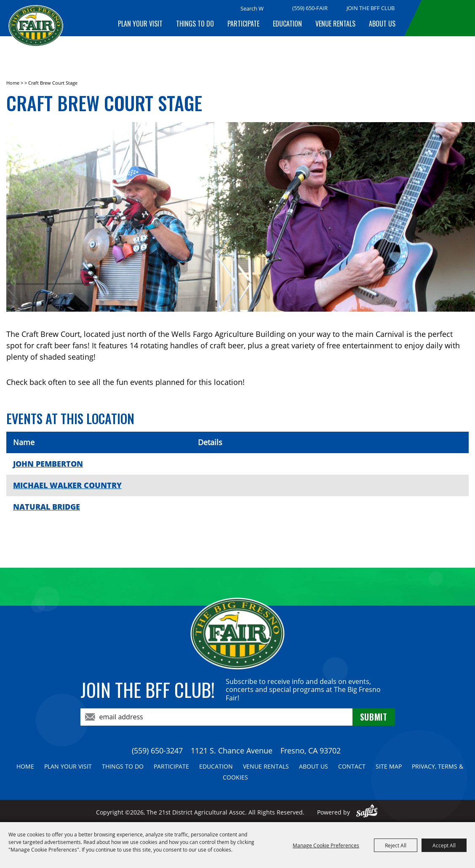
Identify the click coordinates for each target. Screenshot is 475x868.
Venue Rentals (335, 24)
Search (274, 9)
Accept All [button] (444, 845)
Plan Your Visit (140, 24)
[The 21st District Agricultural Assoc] (36, 32)
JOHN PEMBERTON (48, 464)
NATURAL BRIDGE (47, 507)
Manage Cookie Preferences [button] (326, 845)
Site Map (389, 766)
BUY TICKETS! (446, 18)
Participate (243, 24)
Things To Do (195, 24)
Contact (352, 766)
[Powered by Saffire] (367, 812)
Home (13, 83)
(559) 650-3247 (157, 750)
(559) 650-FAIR (310, 8)
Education (287, 24)
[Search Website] (252, 8)
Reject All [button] (396, 845)
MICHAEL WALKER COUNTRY (67, 485)
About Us (382, 24)
